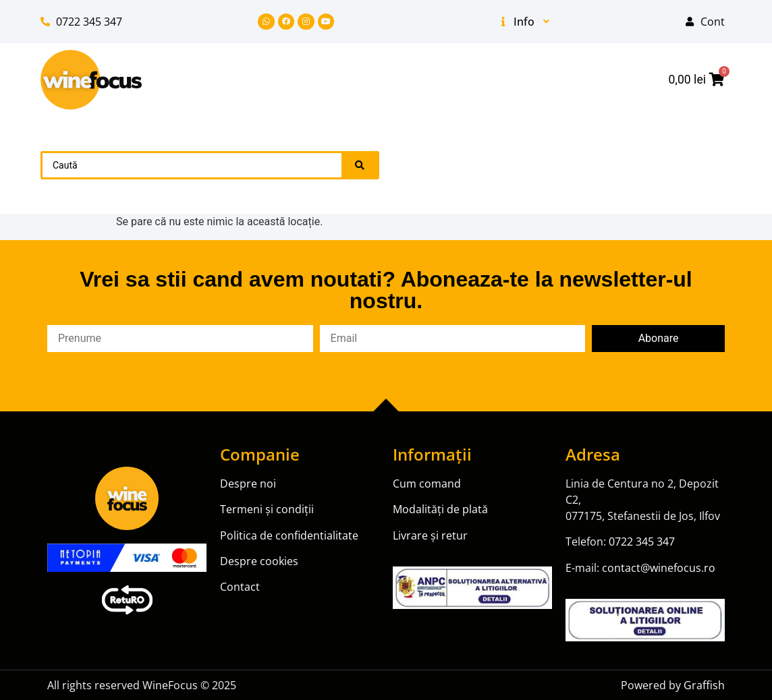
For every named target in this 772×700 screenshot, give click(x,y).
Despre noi (249, 484)
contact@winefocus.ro (659, 568)
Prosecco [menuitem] (582, 164)
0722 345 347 (642, 542)
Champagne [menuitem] (489, 164)
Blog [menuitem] (697, 188)
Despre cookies (259, 561)
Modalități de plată (440, 509)
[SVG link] (91, 80)
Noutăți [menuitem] (522, 141)
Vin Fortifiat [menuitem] (675, 164)
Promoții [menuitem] (446, 141)
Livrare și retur (430, 535)
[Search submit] (360, 165)
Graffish (704, 685)
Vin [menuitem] (589, 141)
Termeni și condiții (267, 509)
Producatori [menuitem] (619, 188)
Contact (240, 587)
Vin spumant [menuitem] (672, 141)
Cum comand (427, 484)
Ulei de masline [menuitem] (507, 188)
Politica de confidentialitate (289, 535)
